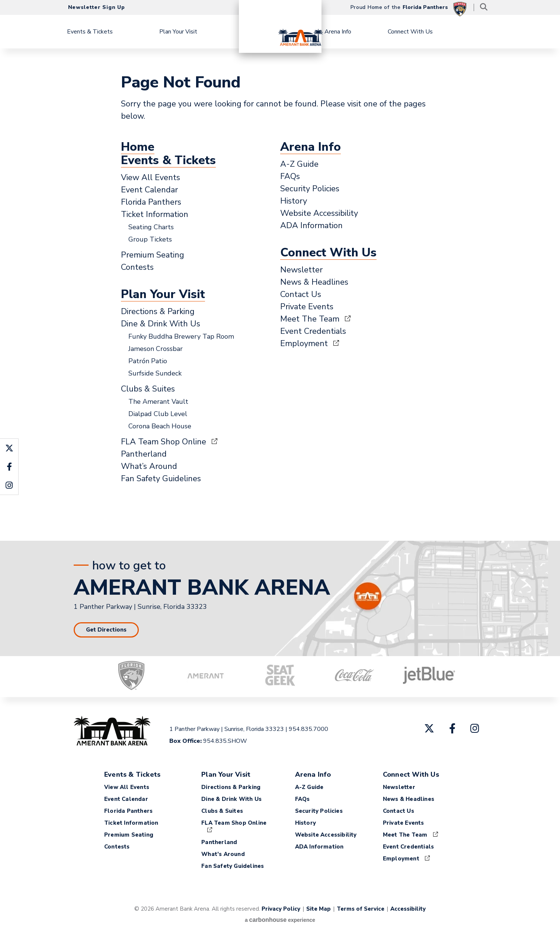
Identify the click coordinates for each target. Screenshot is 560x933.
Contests (137, 267)
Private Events (307, 307)
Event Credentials (313, 331)
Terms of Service (361, 909)
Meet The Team (310, 319)
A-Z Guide (299, 164)
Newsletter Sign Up (97, 7)
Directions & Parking (158, 311)
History (294, 201)
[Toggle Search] (484, 7)
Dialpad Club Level (158, 414)
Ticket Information (155, 214)
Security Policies (310, 189)
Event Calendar (149, 190)
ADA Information (311, 226)
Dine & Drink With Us (161, 324)
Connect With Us (429, 32)
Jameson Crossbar (156, 349)
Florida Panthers (151, 202)
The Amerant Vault (158, 402)
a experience (280, 920)
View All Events (151, 178)
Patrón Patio (148, 361)
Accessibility (408, 909)
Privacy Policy (281, 909)
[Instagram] (475, 728)
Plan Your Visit (197, 32)
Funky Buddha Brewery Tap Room (181, 336)
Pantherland (144, 454)
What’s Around (149, 466)
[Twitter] (429, 728)
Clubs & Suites (148, 389)
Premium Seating (153, 255)
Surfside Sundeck (155, 373)
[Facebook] (452, 728)
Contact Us (301, 294)
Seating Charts (151, 227)
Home (138, 147)
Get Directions (106, 630)
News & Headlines (314, 282)
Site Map (319, 909)
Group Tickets (150, 239)
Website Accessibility (319, 213)
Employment (304, 344)
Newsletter (301, 270)
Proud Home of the (409, 8)
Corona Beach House (160, 426)
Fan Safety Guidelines (161, 479)
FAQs (290, 176)
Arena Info (356, 32)
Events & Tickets (108, 32)
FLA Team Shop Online (164, 442)
